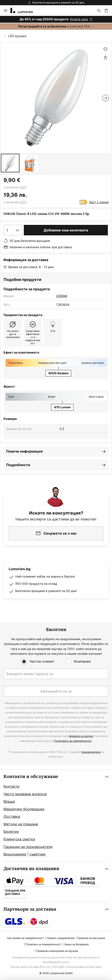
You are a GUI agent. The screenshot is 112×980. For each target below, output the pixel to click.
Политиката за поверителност (73, 741)
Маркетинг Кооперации (24, 809)
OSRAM (62, 296)
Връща (9, 801)
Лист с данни (99, 202)
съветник (38, 854)
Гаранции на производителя (28, 847)
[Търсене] (99, 10)
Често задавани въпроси (25, 794)
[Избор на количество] (13, 230)
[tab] (56, 816)
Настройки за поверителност (26, 938)
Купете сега (79, 19)
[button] (10, 163)
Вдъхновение (15, 854)
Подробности (18, 465)
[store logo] (24, 10)
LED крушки (17, 36)
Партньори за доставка (30, 909)
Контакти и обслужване (31, 777)
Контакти (11, 786)
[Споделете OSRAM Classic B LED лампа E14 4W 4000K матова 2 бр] (105, 57)
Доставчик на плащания (31, 869)
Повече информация (24, 451)
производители (91, 752)
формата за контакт (81, 736)
